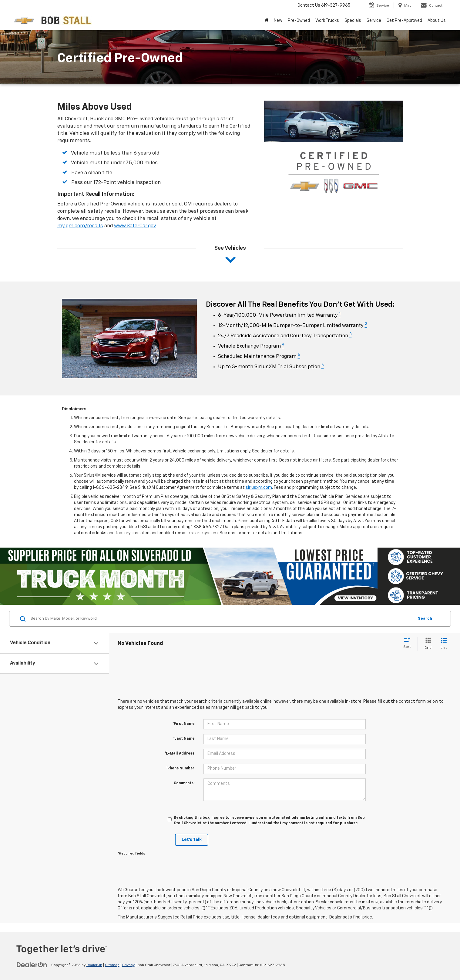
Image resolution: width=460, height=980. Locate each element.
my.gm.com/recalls (80, 226)
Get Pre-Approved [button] (404, 21)
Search (425, 619)
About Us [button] (437, 21)
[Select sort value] (409, 643)
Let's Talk (192, 840)
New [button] (278, 21)
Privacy (128, 965)
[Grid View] (427, 644)
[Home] (266, 21)
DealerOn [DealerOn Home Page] (94, 965)
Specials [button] (353, 21)
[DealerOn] (32, 965)
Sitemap (112, 965)
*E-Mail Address (180, 754)
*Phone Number (180, 768)
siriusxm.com (259, 488)
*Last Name (184, 739)
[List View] (444, 644)
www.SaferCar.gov (135, 226)
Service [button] (374, 21)
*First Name (183, 724)
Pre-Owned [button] (299, 21)
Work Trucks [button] (327, 21)
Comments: (184, 783)
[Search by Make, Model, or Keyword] (221, 619)
